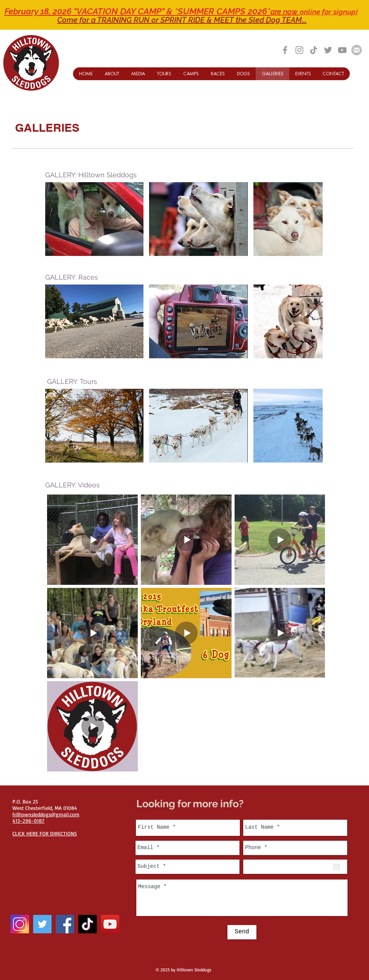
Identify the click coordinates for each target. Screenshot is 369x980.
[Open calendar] (337, 867)
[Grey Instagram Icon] (299, 50)
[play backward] (55, 219)
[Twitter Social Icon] (42, 924)
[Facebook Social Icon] (65, 924)
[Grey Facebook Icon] (285, 50)
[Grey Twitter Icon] (328, 50)
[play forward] (313, 219)
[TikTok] (314, 50)
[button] (94, 219)
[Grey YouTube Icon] (342, 50)
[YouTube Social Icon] (110, 924)
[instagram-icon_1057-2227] (20, 924)
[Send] (242, 932)
